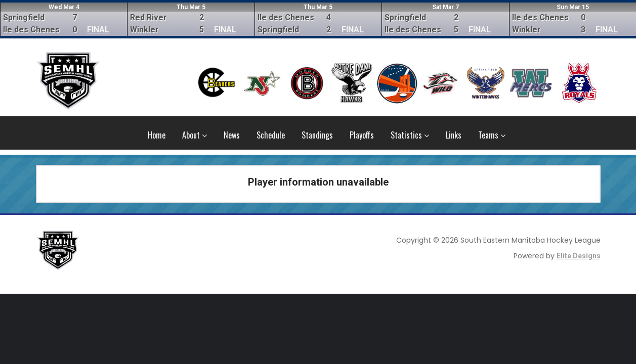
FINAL (98, 30)
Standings (317, 135)
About (195, 135)
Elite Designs (579, 256)
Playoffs (362, 135)
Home (157, 135)
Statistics (410, 135)
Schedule (271, 135)
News (232, 135)
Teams (492, 135)
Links (454, 135)
